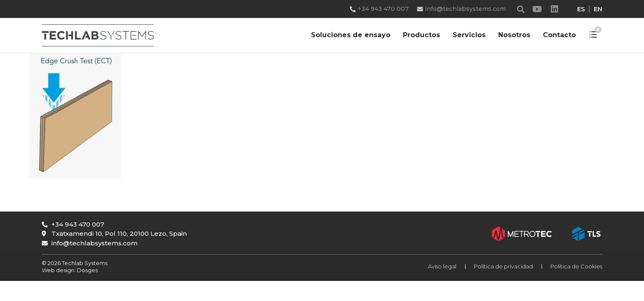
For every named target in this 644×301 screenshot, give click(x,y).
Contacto (559, 35)
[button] (521, 9)
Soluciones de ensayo (351, 35)
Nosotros (514, 35)
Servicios (469, 35)
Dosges (87, 270)
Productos (421, 35)
